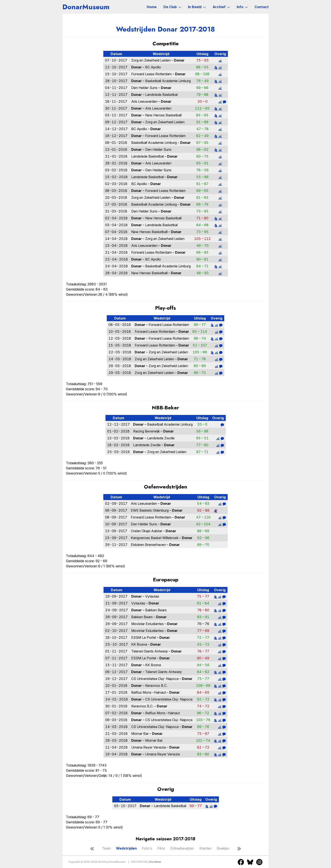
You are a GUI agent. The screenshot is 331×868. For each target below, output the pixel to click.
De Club (172, 7)
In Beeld (197, 7)
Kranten (205, 848)
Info (242, 7)
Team (106, 848)
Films (161, 848)
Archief (221, 7)
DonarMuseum (86, 7)
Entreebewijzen (182, 848)
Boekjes (223, 848)
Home (152, 7)
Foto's (147, 848)
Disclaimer (155, 862)
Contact (262, 7)
